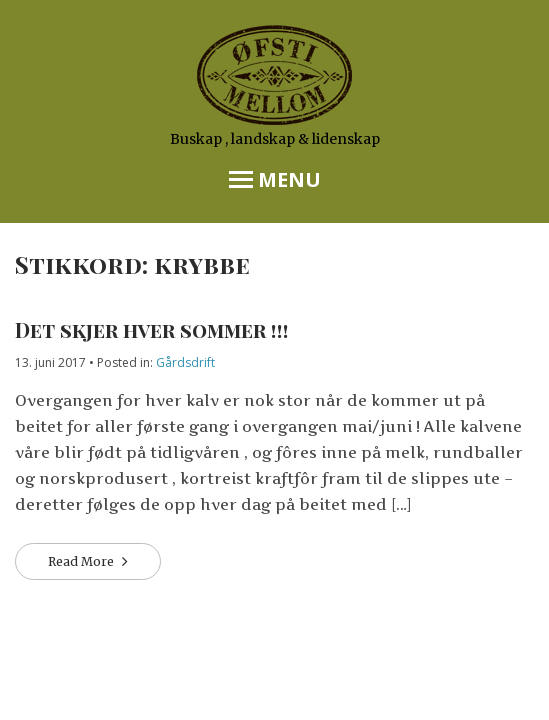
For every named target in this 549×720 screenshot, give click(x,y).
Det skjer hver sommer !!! (152, 329)
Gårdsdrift (185, 362)
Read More (82, 561)
